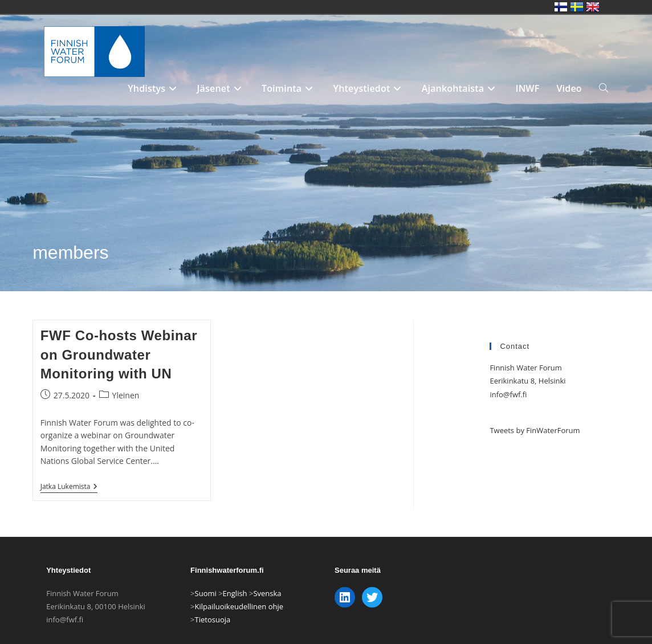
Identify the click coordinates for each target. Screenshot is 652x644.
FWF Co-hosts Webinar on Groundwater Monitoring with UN (119, 354)
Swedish (577, 7)
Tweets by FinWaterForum (535, 430)
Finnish (561, 7)
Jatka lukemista (69, 488)
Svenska (267, 608)
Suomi (206, 608)
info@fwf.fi (508, 394)
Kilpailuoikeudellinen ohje (239, 621)
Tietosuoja (213, 635)
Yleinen (126, 395)
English (235, 608)
